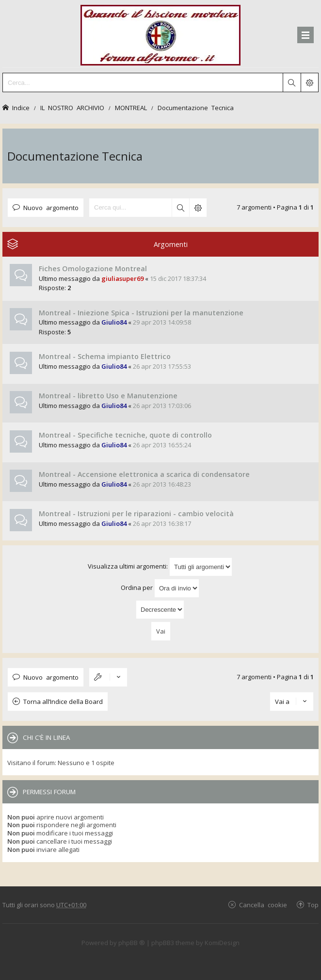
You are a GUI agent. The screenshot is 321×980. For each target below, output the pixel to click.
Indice (21, 107)
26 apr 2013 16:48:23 (162, 484)
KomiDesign (222, 943)
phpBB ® (132, 943)
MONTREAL (131, 107)
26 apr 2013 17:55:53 (162, 366)
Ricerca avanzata (198, 208)
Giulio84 (114, 322)
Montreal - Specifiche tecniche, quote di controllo (125, 435)
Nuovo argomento (51, 207)
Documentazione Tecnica (196, 107)
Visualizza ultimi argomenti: (160, 567)
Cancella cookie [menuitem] (263, 905)
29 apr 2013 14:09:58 (162, 322)
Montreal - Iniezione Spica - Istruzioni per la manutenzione (141, 313)
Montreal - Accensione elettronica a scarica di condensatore (144, 474)
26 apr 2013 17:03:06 (162, 406)
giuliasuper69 (122, 278)
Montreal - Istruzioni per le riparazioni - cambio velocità (136, 514)
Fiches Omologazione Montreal (93, 269)
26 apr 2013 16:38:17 (162, 523)
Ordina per (160, 588)
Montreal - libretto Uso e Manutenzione (108, 396)
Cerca (180, 208)
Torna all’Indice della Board (63, 702)
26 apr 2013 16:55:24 (162, 445)
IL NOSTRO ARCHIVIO (72, 107)
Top (313, 905)
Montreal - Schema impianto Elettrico (105, 356)
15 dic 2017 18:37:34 (178, 278)
